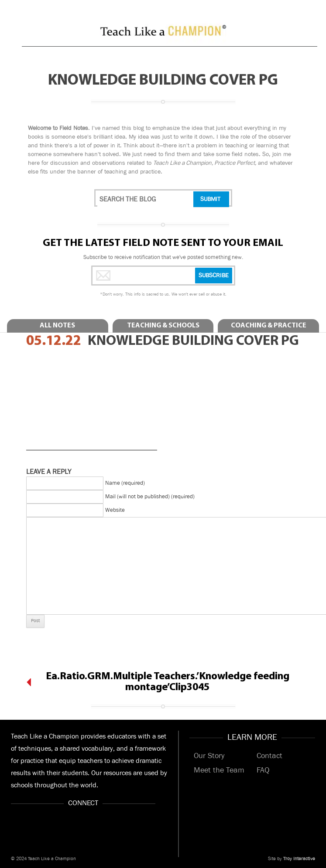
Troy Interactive (299, 859)
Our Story (209, 756)
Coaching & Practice (269, 326)
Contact (269, 756)
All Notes (57, 326)
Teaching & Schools (163, 326)
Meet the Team (219, 770)
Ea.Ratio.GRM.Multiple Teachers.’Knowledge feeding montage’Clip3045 (168, 682)
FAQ (263, 770)
